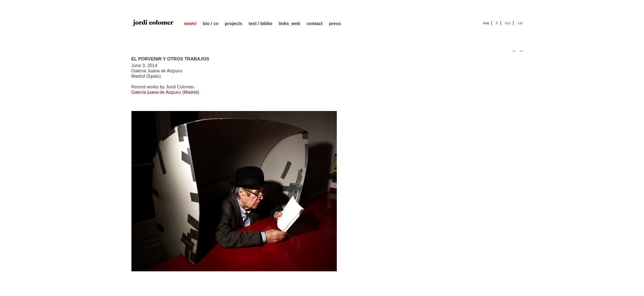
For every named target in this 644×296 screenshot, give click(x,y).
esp (508, 23)
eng (486, 23)
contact (314, 23)
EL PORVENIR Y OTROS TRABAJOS (170, 59)
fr (497, 23)
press (335, 23)
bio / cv (211, 23)
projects (233, 23)
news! (190, 23)
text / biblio (260, 23)
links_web (290, 23)
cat (520, 23)
